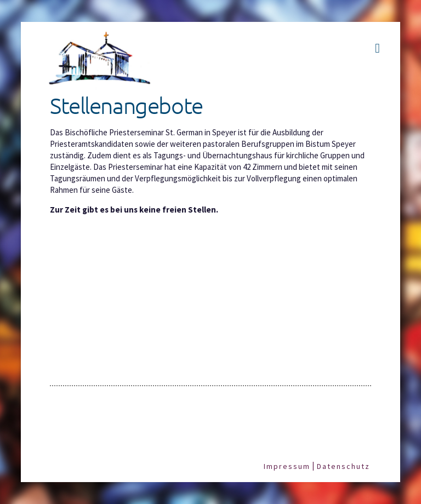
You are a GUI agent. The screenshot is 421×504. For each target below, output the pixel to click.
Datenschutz (343, 466)
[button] (377, 48)
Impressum (287, 466)
